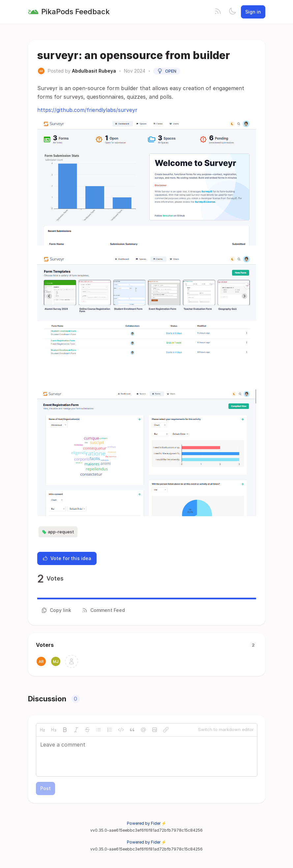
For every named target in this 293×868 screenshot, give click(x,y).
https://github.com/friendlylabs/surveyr (87, 110)
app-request (58, 532)
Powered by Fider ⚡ (147, 823)
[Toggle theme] (232, 12)
